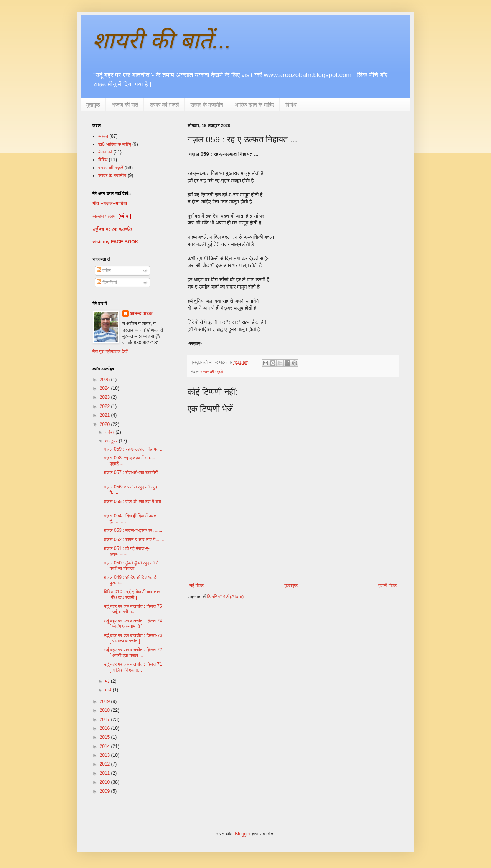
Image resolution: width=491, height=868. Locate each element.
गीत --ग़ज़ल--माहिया (110, 203)
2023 (105, 397)
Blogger (243, 834)
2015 (105, 737)
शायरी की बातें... (162, 40)
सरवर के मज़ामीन (207, 105)
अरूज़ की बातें (125, 105)
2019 (105, 701)
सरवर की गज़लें (212, 372)
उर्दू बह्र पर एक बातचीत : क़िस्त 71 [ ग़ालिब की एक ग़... (133, 667)
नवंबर (110, 432)
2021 (105, 415)
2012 (105, 764)
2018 (105, 710)
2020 (105, 424)
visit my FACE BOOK (115, 242)
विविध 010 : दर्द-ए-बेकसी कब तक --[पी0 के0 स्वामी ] (134, 594)
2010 (105, 782)
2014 (105, 746)
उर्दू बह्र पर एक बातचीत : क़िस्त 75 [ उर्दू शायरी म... (133, 609)
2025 (105, 380)
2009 (105, 791)
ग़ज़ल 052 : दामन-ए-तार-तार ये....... (134, 540)
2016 (105, 728)
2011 (105, 773)
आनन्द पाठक (141, 314)
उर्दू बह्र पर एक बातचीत (112, 229)
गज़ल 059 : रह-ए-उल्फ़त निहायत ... (134, 449)
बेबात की (105, 152)
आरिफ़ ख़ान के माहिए (255, 105)
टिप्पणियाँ (107, 282)
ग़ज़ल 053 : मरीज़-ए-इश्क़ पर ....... (133, 530)
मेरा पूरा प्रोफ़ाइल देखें (110, 351)
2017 (105, 719)
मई (108, 681)
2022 (105, 406)
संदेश (104, 271)
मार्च (109, 690)
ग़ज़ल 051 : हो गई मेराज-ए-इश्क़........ (127, 551)
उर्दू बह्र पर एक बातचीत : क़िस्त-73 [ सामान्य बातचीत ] (133, 638)
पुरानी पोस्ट (387, 586)
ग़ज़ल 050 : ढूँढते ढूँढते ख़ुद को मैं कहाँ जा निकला (131, 566)
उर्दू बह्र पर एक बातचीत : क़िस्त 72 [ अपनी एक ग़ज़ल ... (133, 652)
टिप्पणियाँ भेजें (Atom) (226, 597)
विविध (291, 105)
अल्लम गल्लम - (105, 216)
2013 (105, 755)
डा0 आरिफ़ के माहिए (115, 144)
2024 (105, 388)
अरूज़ (103, 136)
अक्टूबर (112, 441)
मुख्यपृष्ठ (291, 586)
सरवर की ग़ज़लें (164, 105)
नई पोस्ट (197, 586)
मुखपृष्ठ (93, 105)
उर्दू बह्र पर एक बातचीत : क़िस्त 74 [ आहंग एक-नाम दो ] (133, 624)
